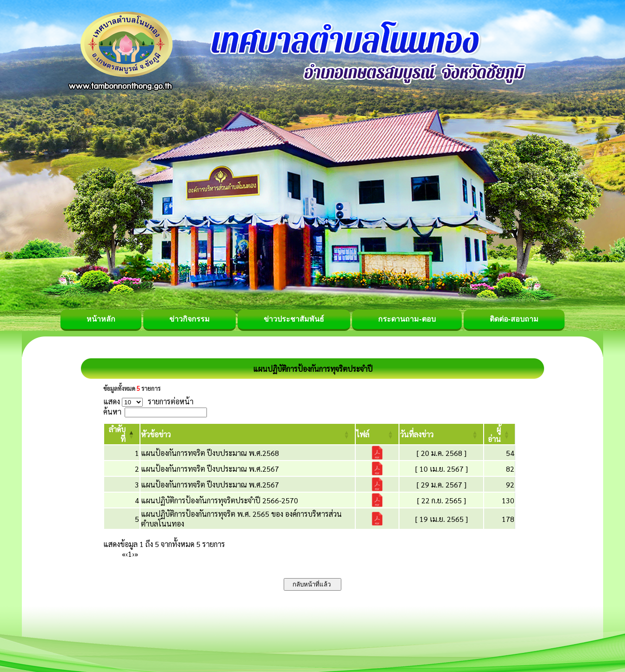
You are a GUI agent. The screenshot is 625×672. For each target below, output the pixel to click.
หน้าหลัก (101, 319)
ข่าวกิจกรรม (189, 319)
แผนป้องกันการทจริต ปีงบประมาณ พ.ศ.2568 (210, 453)
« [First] (124, 554)
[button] (156, 434)
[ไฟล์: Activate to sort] (377, 434)
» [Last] (136, 554)
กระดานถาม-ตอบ (407, 319)
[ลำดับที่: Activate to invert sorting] (122, 434)
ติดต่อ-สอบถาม (514, 319)
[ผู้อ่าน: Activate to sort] (500, 434)
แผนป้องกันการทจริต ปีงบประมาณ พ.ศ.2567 (210, 469)
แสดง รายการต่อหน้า (148, 401)
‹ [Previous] (127, 554)
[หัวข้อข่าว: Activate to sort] (248, 434)
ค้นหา (112, 412)
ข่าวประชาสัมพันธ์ (294, 319)
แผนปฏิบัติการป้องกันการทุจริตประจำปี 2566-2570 (219, 500)
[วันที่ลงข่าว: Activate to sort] (441, 434)
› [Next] (133, 554)
